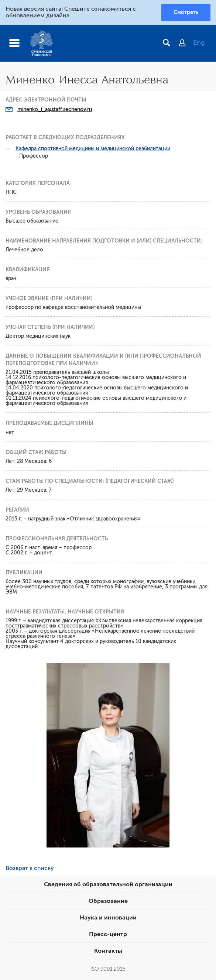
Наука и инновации (108, 918)
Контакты (108, 951)
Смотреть (186, 12)
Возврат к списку (30, 868)
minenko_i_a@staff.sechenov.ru (55, 109)
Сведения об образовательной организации (108, 884)
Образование (108, 901)
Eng (199, 42)
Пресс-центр (108, 934)
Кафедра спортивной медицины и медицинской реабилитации (93, 149)
